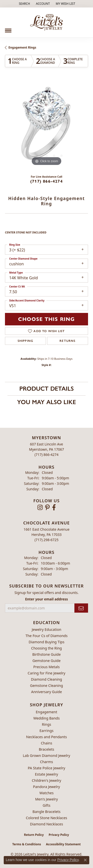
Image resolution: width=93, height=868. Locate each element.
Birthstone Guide (46, 654)
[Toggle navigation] (8, 29)
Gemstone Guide (47, 661)
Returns (67, 341)
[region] (46, 125)
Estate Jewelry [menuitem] (46, 774)
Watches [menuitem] (46, 793)
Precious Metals (46, 667)
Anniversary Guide (46, 692)
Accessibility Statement (63, 844)
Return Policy (34, 835)
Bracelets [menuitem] (46, 749)
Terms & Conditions (27, 844)
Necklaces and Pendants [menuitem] (46, 737)
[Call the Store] (46, 455)
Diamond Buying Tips (46, 642)
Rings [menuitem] (46, 724)
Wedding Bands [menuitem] (46, 718)
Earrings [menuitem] (46, 731)
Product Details (46, 389)
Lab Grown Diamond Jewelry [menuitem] (46, 756)
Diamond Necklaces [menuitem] (46, 824)
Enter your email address (46, 599)
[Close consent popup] (85, 860)
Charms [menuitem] (46, 762)
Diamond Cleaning (46, 679)
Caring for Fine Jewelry (47, 673)
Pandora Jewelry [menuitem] (46, 787)
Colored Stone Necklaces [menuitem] (46, 818)
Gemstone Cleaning (46, 686)
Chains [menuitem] (47, 743)
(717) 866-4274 (46, 181)
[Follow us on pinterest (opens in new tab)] (47, 507)
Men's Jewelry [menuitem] (47, 799)
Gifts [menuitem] (46, 805)
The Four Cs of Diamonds (47, 636)
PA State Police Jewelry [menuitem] (46, 768)
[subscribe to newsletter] (81, 608)
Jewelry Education (46, 629)
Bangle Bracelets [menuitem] (46, 812)
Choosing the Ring (47, 648)
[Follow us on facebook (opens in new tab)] (54, 507)
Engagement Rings (22, 47)
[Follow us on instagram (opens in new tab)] (40, 507)
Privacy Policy (59, 835)
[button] (24, 4)
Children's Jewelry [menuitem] (46, 780)
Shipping (26, 341)
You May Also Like (46, 402)
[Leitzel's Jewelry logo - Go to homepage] (46, 22)
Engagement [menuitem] (46, 712)
